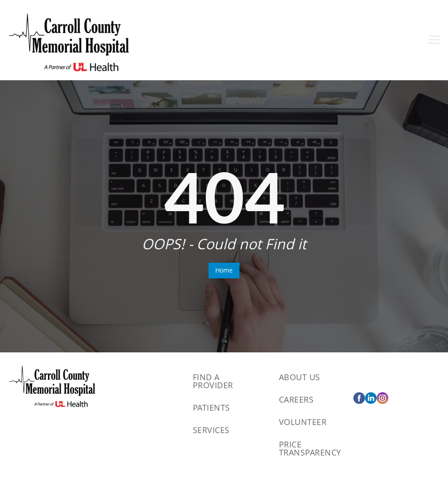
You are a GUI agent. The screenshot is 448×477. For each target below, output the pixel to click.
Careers (296, 399)
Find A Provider (213, 381)
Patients (211, 408)
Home (224, 270)
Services (211, 430)
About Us (300, 377)
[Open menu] (434, 40)
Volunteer (303, 422)
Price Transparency (310, 448)
